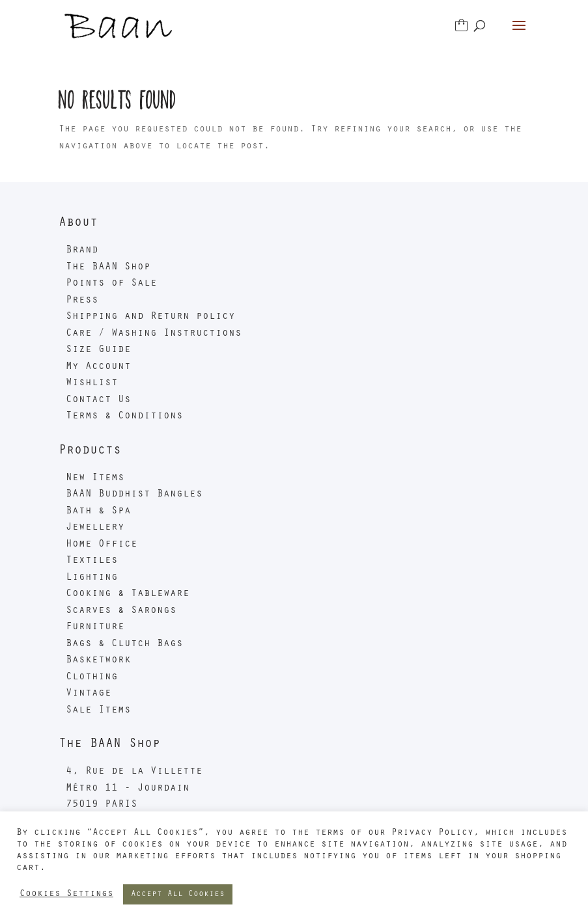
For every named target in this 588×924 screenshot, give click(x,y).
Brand (82, 251)
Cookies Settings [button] (66, 894)
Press (82, 301)
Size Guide (98, 350)
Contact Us (98, 400)
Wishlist (92, 383)
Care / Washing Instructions (154, 334)
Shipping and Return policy (150, 317)
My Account (98, 367)
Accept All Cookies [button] (178, 894)
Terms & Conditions (124, 416)
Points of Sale (111, 284)
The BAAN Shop (108, 267)
